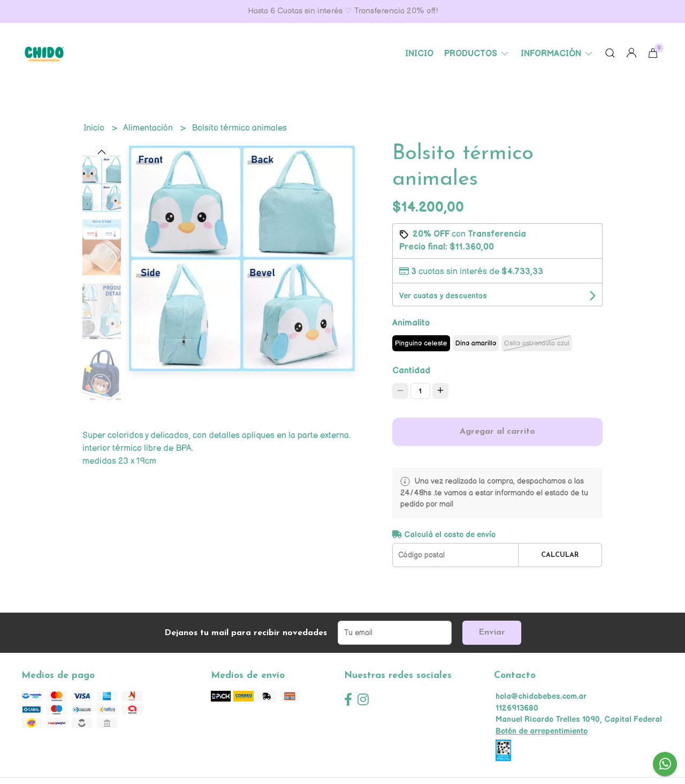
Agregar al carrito (497, 432)
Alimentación (149, 128)
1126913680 (517, 708)
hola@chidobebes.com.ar (541, 696)
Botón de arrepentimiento (542, 731)
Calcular (560, 555)
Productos (477, 54)
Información (557, 54)
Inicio (419, 54)
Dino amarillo (476, 343)
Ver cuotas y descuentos (443, 296)
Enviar (492, 632)
